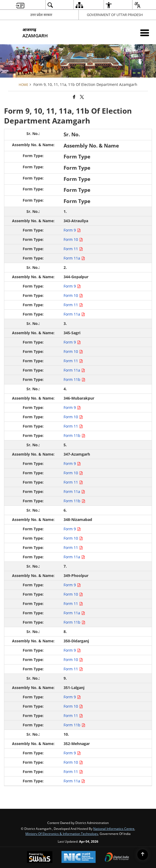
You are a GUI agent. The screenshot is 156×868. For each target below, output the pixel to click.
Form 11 (73, 249)
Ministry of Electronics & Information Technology (62, 834)
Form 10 (73, 239)
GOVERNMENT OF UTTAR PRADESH (115, 15)
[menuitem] (20, 5)
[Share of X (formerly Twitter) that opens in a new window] (82, 97)
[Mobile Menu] (145, 33)
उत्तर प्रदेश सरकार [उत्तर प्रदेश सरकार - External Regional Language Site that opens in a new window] (41, 15)
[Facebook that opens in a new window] (74, 97)
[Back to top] (143, 855)
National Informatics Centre (114, 829)
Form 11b (74, 379)
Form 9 (72, 230)
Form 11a (74, 258)
